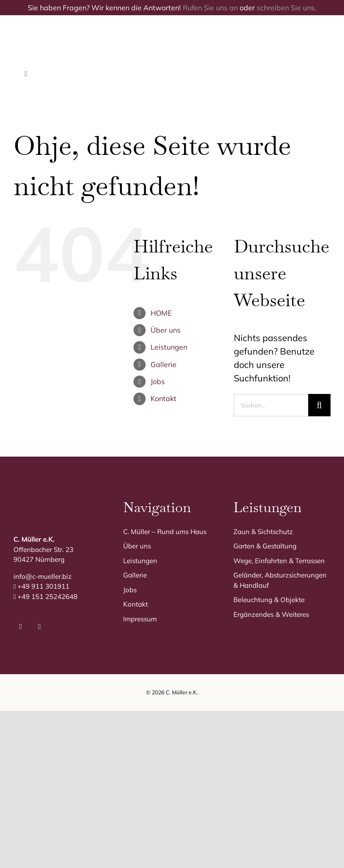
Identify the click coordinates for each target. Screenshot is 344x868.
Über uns (166, 330)
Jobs (158, 381)
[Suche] (319, 405)
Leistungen (169, 347)
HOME (161, 313)
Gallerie (163, 364)
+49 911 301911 (43, 586)
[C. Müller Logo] (113, 28)
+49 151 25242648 (47, 596)
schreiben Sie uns (286, 8)
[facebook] (21, 627)
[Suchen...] (271, 405)
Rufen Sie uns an (210, 8)
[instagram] (39, 627)
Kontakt (163, 398)
